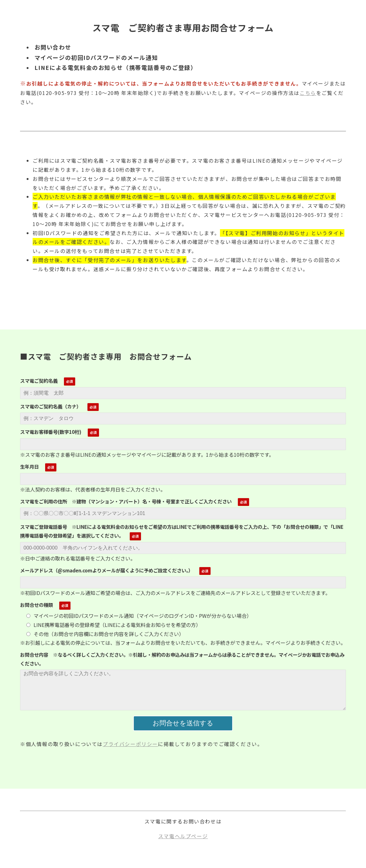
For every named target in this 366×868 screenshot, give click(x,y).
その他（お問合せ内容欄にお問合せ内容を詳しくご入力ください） (105, 634)
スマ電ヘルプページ (183, 836)
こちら (308, 93)
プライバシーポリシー (130, 744)
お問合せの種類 (37, 605)
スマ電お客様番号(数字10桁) (51, 432)
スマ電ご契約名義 (39, 381)
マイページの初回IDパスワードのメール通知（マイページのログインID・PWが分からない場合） (139, 616)
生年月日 (29, 466)
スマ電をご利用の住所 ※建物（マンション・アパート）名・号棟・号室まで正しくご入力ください (126, 501)
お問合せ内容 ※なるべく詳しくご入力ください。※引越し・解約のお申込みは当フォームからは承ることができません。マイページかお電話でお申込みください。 (182, 659)
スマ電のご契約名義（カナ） (51, 406)
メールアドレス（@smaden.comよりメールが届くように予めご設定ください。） (107, 570)
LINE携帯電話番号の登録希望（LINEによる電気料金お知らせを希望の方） (114, 625)
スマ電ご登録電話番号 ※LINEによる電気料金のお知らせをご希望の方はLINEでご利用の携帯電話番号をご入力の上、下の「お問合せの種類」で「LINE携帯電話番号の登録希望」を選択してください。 (182, 531)
